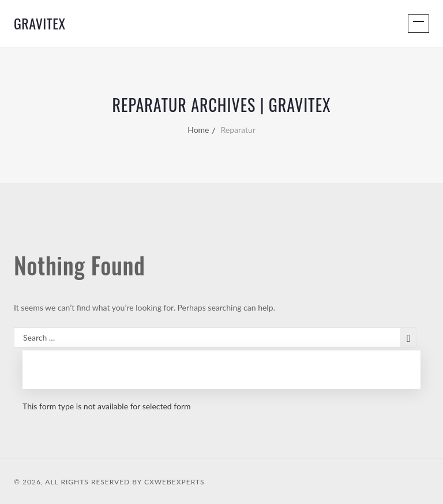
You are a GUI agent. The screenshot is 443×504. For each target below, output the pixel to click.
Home (198, 130)
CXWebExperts (174, 482)
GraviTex (40, 23)
